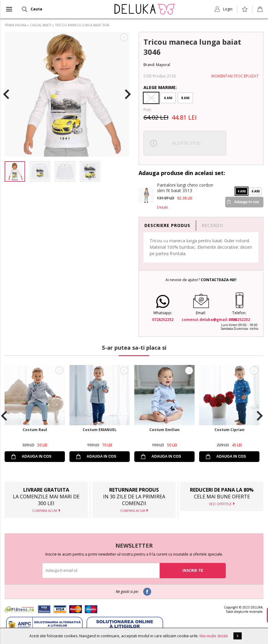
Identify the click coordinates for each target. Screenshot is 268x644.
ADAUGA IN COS (37, 456)
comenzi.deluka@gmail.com (209, 320)
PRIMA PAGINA (15, 25)
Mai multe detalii (214, 636)
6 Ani (168, 98)
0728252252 (163, 320)
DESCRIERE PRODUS (167, 225)
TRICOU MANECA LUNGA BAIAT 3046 (82, 25)
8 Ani (185, 98)
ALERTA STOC (187, 143)
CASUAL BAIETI (41, 25)
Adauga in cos (247, 202)
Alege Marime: (160, 87)
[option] (67, 94)
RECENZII (212, 225)
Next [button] (128, 94)
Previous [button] (6, 94)
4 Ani (151, 98)
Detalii (162, 207)
